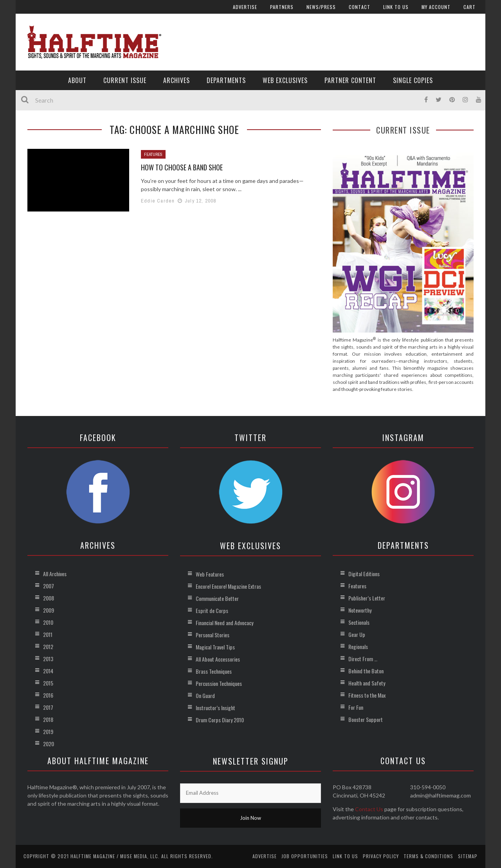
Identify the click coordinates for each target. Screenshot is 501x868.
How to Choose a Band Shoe (182, 167)
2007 (49, 586)
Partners (282, 7)
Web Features (210, 574)
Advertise (245, 7)
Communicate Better (217, 598)
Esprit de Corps (212, 610)
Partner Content (350, 80)
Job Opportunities (305, 856)
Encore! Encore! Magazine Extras (228, 586)
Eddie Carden (158, 201)
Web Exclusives (285, 80)
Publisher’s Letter (367, 598)
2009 (49, 610)
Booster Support (366, 719)
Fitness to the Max (367, 695)
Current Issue (125, 80)
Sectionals (359, 622)
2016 (48, 695)
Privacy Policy (381, 856)
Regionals (358, 646)
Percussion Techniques (219, 683)
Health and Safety (367, 683)
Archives (177, 80)
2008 (49, 598)
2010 (48, 622)
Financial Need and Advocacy (224, 623)
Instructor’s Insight (215, 708)
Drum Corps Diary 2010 (220, 720)
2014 (48, 671)
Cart (469, 7)
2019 (48, 731)
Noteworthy (360, 610)
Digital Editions (364, 574)
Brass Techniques (214, 671)
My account (436, 7)
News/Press (321, 7)
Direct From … (363, 659)
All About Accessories (218, 659)
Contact (360, 7)
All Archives (55, 574)
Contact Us (369, 809)
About (77, 80)
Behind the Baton (366, 671)
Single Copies (413, 80)
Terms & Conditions (428, 856)
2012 (48, 646)
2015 (48, 683)
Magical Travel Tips (215, 647)
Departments (226, 80)
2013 (48, 659)
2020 (49, 744)
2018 (48, 719)
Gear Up (357, 634)
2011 (48, 634)
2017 (48, 707)
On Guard (205, 695)
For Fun (356, 707)
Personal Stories (213, 635)
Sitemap (468, 856)
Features (153, 154)
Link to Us (396, 7)
